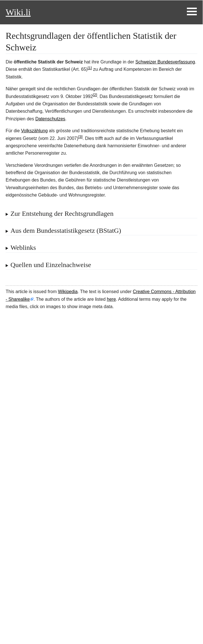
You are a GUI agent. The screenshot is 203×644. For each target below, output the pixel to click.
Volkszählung (34, 131)
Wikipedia (68, 292)
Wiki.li (18, 12)
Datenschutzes (50, 119)
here (111, 299)
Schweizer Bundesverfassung (165, 62)
